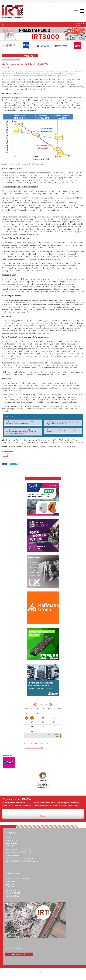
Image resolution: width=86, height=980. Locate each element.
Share (4, 464)
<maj (35, 704)
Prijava (43, 816)
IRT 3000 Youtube (20, 954)
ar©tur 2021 (43, 972)
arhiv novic (14, 60)
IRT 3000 (11, 12)
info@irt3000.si (12, 896)
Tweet (13, 464)
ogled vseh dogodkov (34, 748)
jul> (51, 704)
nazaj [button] (5, 456)
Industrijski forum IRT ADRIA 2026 (36, 743)
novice (6, 60)
